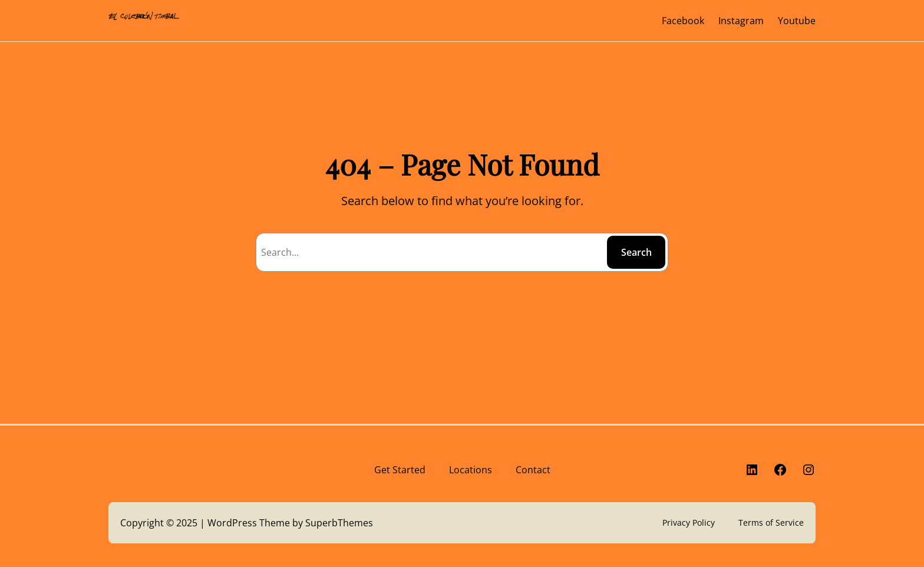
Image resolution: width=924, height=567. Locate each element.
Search (636, 252)
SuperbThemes (339, 523)
